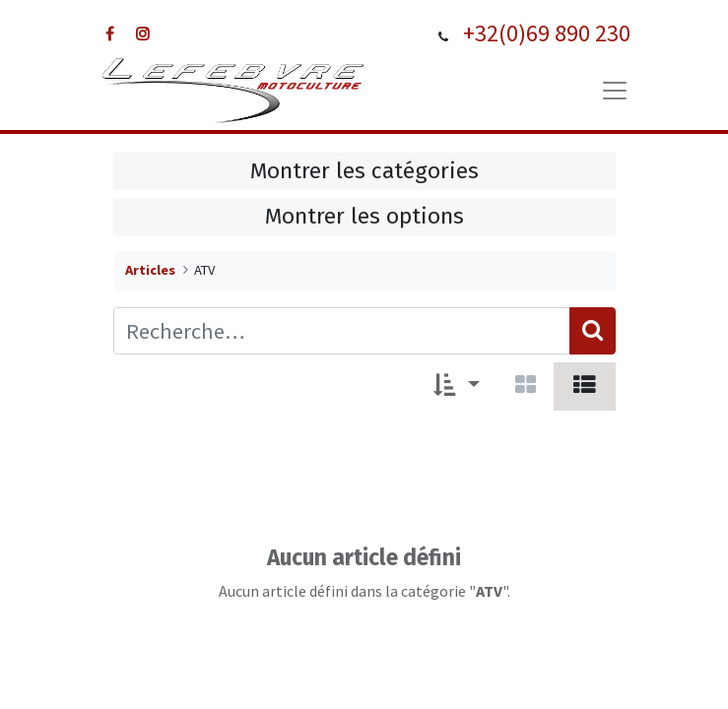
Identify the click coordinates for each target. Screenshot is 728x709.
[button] (457, 387)
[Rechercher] (593, 331)
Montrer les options (364, 216)
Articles (150, 270)
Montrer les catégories (364, 171)
